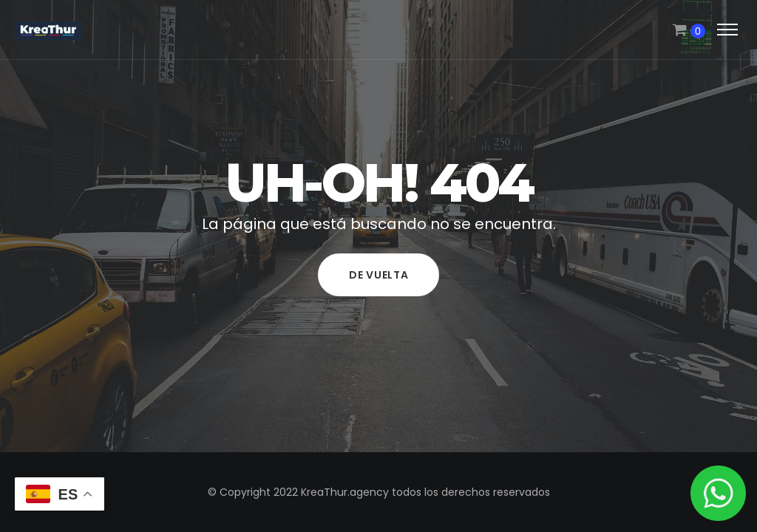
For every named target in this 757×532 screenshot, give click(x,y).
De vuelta (378, 275)
